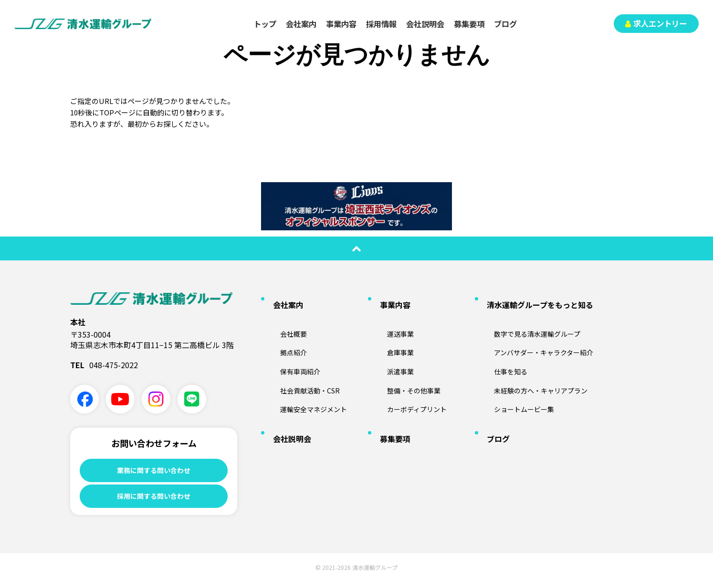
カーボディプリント (409, 379)
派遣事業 (390, 349)
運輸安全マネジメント (306, 379)
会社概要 (283, 318)
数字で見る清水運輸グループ (531, 318)
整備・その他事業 (406, 364)
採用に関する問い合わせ (154, 500)
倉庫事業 (390, 333)
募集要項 (469, 24)
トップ (265, 24)
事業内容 (341, 24)
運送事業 (390, 318)
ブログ (505, 24)
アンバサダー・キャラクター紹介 (539, 333)
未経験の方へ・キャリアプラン (535, 364)
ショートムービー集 (516, 379)
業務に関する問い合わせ (154, 471)
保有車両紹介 (291, 349)
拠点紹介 (283, 333)
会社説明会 (425, 24)
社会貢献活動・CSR (302, 364)
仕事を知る (501, 349)
